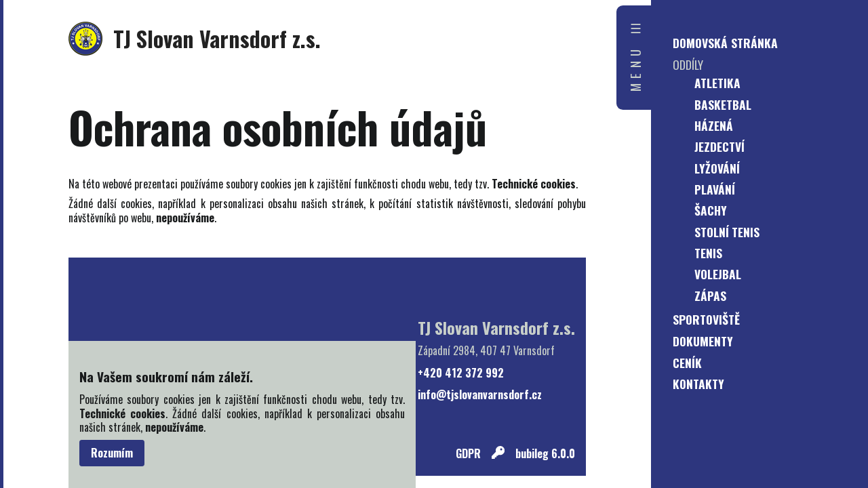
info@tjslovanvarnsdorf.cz (480, 395)
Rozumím (112, 453)
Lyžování (717, 168)
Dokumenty (703, 341)
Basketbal (723, 104)
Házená (714, 125)
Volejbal (718, 274)
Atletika (717, 83)
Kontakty (698, 384)
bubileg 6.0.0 (545, 454)
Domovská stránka (725, 43)
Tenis (708, 253)
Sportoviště (706, 319)
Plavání (715, 189)
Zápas (710, 296)
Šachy (711, 210)
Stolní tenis (727, 232)
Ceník (687, 363)
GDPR (468, 454)
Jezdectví (719, 146)
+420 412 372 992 (461, 373)
